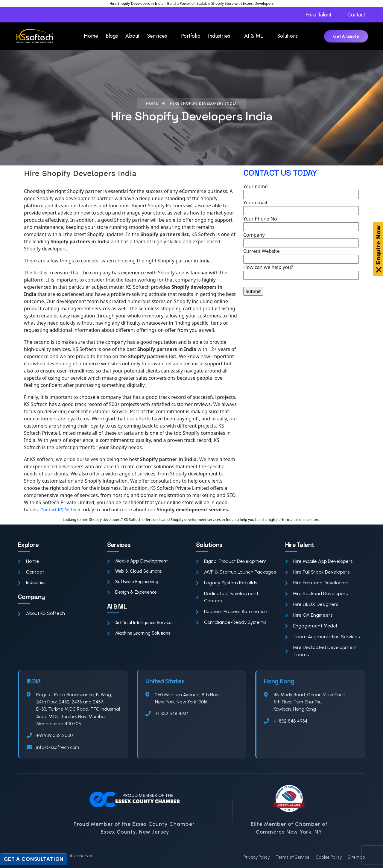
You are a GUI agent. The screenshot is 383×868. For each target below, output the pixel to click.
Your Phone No (301, 223)
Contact (356, 15)
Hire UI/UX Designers (312, 604)
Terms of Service (293, 857)
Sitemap (356, 857)
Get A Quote (346, 36)
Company (301, 240)
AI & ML (254, 36)
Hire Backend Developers (316, 593)
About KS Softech (41, 614)
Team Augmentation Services (322, 637)
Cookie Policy (329, 857)
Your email (301, 207)
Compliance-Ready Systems (231, 622)
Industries (219, 36)
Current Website (301, 256)
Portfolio (191, 36)
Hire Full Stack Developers (317, 572)
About (132, 36)
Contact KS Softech (61, 510)
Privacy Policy (257, 857)
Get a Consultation (34, 859)
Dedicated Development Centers (227, 597)
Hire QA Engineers (309, 615)
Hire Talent (318, 15)
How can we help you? (301, 272)
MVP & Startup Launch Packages (236, 572)
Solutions (287, 36)
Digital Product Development (231, 561)
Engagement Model (311, 626)
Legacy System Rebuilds (227, 583)
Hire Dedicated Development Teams (321, 651)
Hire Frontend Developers (317, 583)
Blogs (112, 36)
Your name (301, 191)
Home (91, 36)
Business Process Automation (232, 611)
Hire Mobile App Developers (319, 561)
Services (157, 36)
